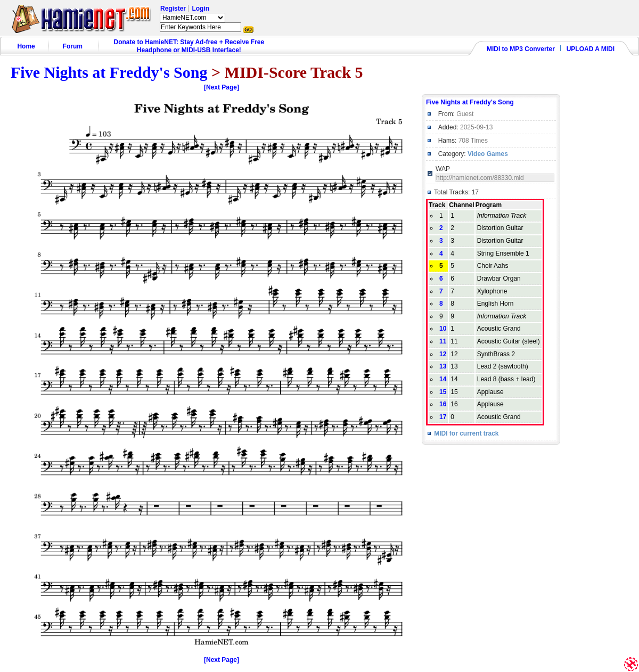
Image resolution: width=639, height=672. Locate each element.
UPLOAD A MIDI (591, 49)
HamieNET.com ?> (192, 18)
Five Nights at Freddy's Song (109, 72)
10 (443, 329)
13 (443, 366)
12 (443, 354)
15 (443, 392)
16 (443, 404)
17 (443, 417)
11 (443, 341)
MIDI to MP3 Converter (521, 49)
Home (26, 46)
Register (173, 9)
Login (200, 9)
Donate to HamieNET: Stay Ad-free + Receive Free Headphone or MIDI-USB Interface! (189, 46)
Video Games (488, 154)
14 (443, 379)
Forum (73, 46)
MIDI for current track (466, 433)
